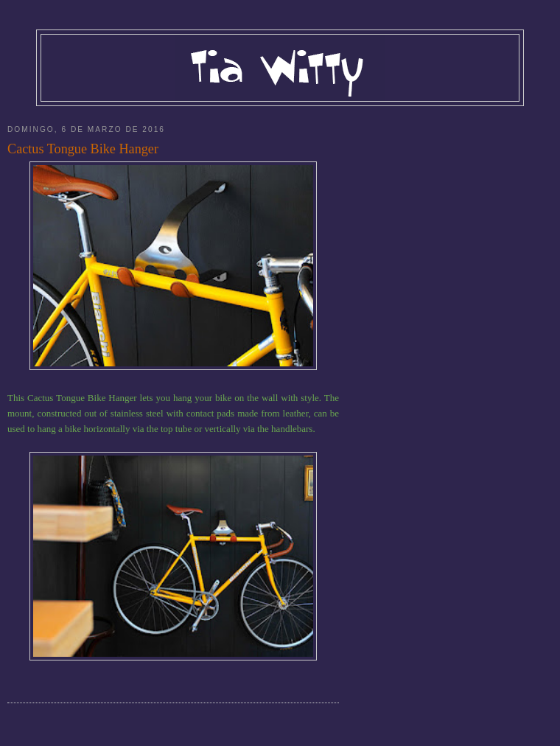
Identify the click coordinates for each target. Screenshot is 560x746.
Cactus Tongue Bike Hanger (83, 149)
